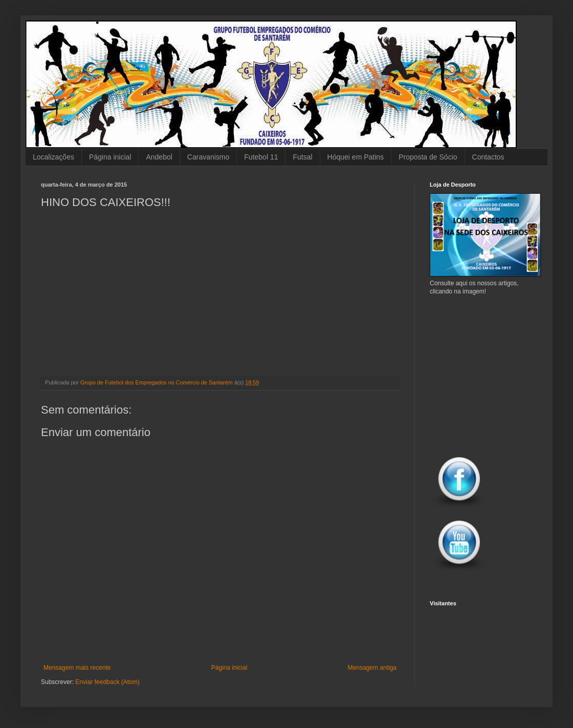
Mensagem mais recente (77, 668)
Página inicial (110, 157)
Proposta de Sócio (428, 157)
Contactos (488, 157)
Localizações (53, 157)
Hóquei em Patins (356, 157)
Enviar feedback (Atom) (107, 682)
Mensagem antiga (372, 668)
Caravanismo (208, 157)
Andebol (159, 157)
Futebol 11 (261, 157)
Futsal (302, 157)
